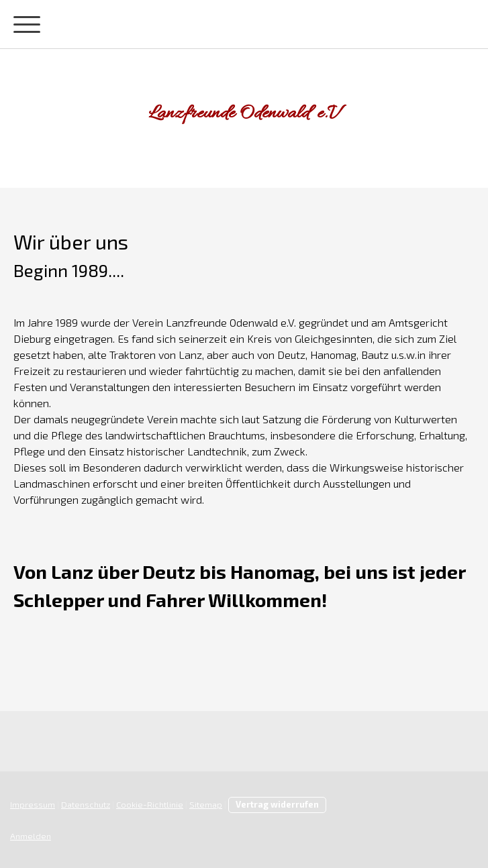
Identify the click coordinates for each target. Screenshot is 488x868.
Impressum (33, 804)
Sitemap (206, 804)
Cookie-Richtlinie (150, 804)
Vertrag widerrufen (277, 804)
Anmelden (31, 836)
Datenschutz (86, 804)
